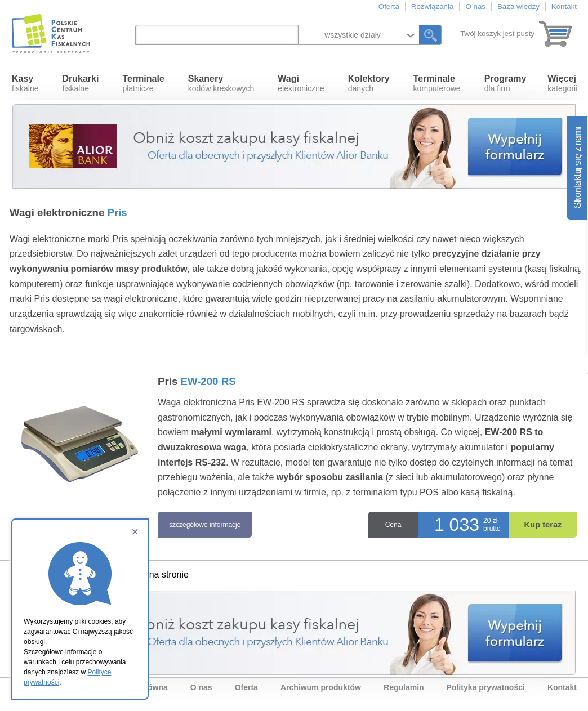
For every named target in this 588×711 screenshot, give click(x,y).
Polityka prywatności (486, 687)
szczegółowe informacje (205, 525)
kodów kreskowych (221, 83)
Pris (197, 381)
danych (369, 83)
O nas (475, 6)
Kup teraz (543, 525)
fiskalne (25, 83)
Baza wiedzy (518, 6)
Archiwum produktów (321, 687)
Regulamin (404, 687)
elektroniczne (301, 83)
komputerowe (437, 83)
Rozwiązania (433, 6)
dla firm (505, 83)
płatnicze (143, 83)
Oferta (389, 6)
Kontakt (564, 6)
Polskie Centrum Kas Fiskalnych (52, 34)
